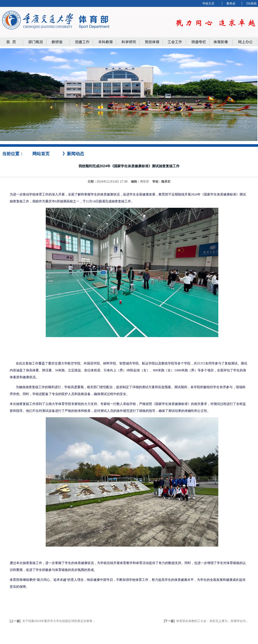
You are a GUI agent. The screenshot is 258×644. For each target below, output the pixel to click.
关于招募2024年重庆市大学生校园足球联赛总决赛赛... (59, 621)
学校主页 (208, 3)
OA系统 (252, 3)
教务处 (231, 3)
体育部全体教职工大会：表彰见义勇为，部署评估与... (212, 621)
